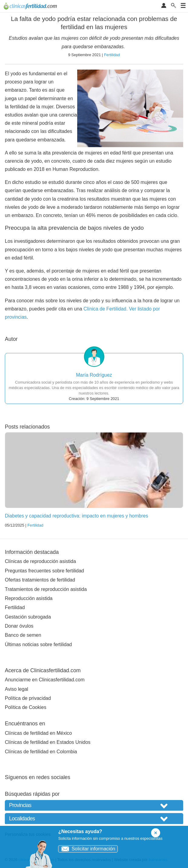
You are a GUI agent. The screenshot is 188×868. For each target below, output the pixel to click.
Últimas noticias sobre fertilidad (38, 644)
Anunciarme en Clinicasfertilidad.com (45, 680)
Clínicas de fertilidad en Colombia (41, 752)
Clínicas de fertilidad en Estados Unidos (48, 742)
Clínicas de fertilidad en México (38, 733)
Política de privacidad (28, 698)
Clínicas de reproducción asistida (40, 561)
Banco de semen (23, 635)
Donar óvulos (19, 626)
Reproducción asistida (29, 598)
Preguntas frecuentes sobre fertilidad (44, 571)
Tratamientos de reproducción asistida (46, 589)
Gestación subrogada (28, 617)
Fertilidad (112, 55)
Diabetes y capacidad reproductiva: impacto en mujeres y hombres (76, 516)
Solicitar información (87, 849)
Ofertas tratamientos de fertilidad (40, 580)
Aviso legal (16, 689)
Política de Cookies (26, 707)
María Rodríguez (94, 375)
